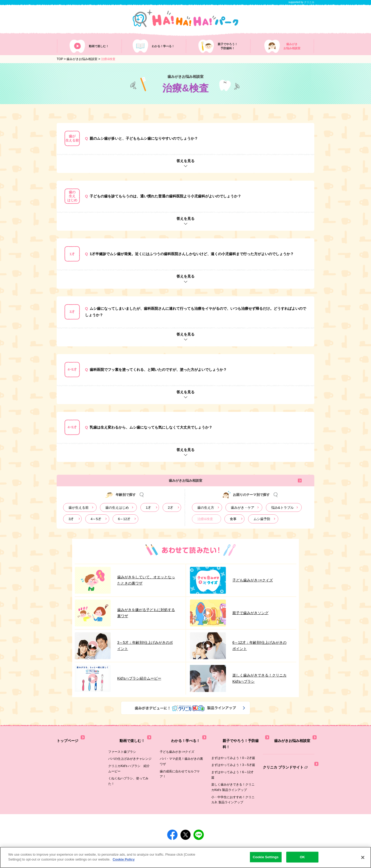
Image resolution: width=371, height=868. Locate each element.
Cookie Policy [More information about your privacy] (124, 859)
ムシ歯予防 (262, 524)
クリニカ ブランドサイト (284, 761)
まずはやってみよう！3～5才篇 (233, 756)
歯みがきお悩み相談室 (82, 62)
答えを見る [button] (185, 164)
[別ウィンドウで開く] (112, 846)
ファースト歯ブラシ (122, 749)
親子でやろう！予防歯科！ (231, 742)
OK (302, 857)
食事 (233, 524)
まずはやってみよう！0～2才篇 (233, 749)
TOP (60, 62)
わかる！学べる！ (173, 742)
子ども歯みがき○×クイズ (177, 749)
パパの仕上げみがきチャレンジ (130, 756)
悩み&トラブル (283, 512)
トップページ (67, 742)
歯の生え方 (206, 512)
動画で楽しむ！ (120, 742)
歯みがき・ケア (243, 512)
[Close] (363, 857)
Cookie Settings (266, 857)
